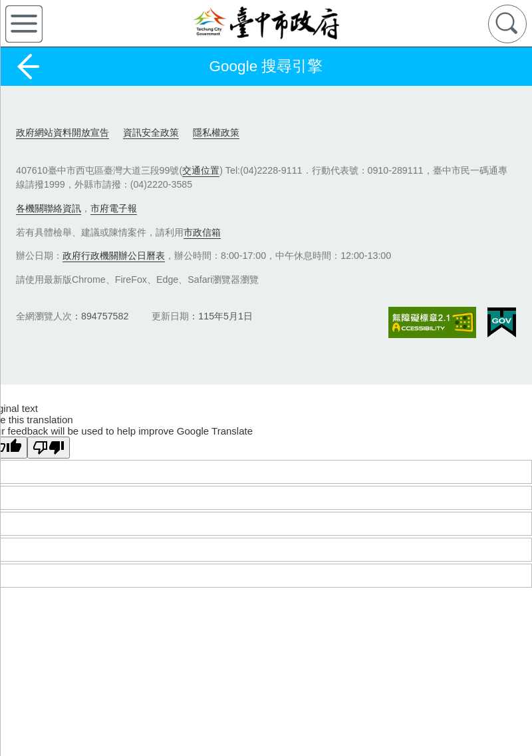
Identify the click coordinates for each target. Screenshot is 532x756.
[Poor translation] (49, 448)
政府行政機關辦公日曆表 (114, 256)
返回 (28, 67)
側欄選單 (24, 24)
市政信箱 (202, 232)
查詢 (507, 24)
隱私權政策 (216, 132)
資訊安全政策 (151, 132)
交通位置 (201, 170)
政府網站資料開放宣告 (63, 132)
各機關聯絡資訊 (49, 208)
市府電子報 (114, 208)
